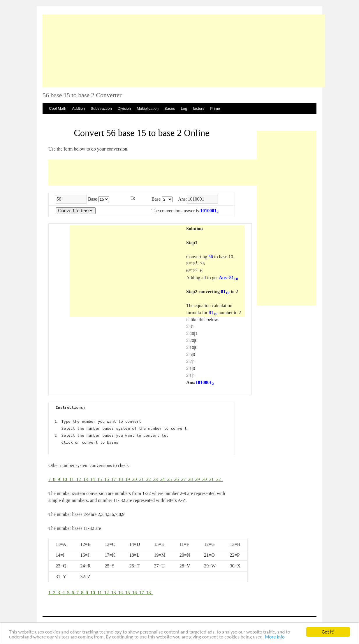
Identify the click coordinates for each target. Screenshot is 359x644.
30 (205, 479)
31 (212, 479)
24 (163, 479)
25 (170, 479)
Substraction (101, 108)
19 (129, 479)
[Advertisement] (184, 51)
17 (115, 479)
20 (135, 479)
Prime (215, 108)
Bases (170, 108)
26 (177, 479)
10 (66, 479)
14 (94, 479)
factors (199, 108)
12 (80, 479)
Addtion (78, 108)
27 (184, 479)
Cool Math (58, 108)
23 (156, 479)
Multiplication (148, 108)
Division (124, 108)
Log (184, 108)
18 (122, 479)
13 (87, 479)
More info (275, 637)
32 (219, 479)
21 (142, 479)
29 (198, 479)
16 (108, 479)
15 (101, 479)
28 (191, 479)
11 (73, 479)
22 (149, 479)
